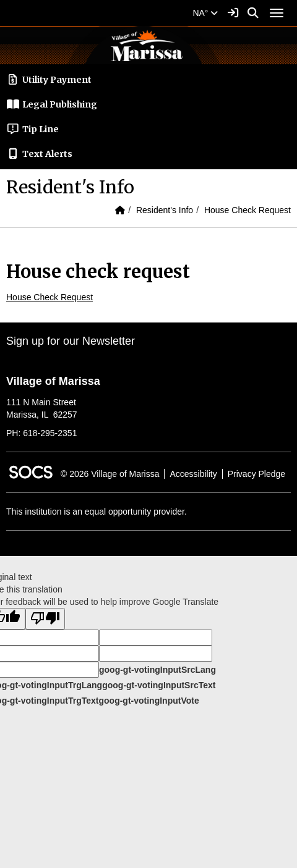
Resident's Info (165, 210)
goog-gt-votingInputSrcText (159, 685)
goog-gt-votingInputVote (148, 701)
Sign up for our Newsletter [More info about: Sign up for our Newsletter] (71, 341)
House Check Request (247, 210)
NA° (205, 13)
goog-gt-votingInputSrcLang (157, 670)
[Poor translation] (45, 619)
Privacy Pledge (256, 474)
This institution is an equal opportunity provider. (97, 512)
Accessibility (193, 474)
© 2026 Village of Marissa (110, 474)
